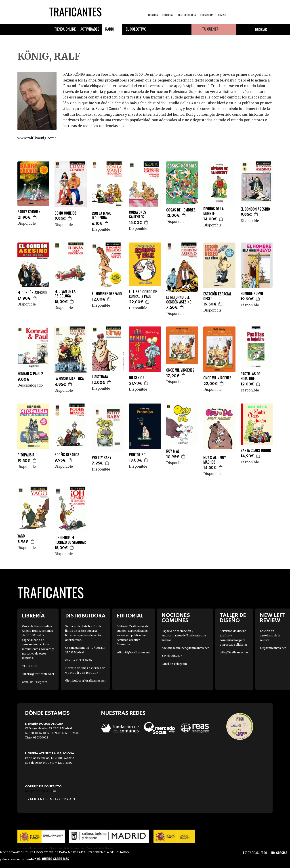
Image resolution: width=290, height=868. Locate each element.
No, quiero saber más (53, 859)
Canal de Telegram (35, 682)
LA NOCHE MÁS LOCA (69, 379)
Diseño (222, 15)
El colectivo (136, 29)
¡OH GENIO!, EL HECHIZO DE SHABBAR (70, 540)
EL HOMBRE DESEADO (107, 294)
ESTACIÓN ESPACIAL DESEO (217, 296)
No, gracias (279, 852)
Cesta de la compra (228, 29)
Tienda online (65, 29)
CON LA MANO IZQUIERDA (102, 216)
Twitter (165, 29)
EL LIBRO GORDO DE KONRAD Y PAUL (143, 294)
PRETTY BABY (102, 458)
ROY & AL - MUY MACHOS (215, 460)
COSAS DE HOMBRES (181, 210)
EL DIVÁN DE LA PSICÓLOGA (65, 294)
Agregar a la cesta (35, 217)
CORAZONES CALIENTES (138, 215)
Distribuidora (187, 15)
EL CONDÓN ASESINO (255, 209)
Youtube (186, 29)
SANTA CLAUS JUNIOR (256, 451)
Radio (110, 29)
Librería (33, 616)
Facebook (154, 29)
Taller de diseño (233, 618)
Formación (207, 15)
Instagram (175, 29)
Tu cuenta (210, 29)
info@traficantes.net (40, 791)
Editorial (168, 15)
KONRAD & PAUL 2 (30, 374)
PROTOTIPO (137, 455)
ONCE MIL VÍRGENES (180, 370)
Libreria (153, 15)
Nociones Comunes (176, 618)
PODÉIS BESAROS (67, 455)
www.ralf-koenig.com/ (37, 138)
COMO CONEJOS (66, 213)
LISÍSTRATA (100, 377)
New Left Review (273, 618)
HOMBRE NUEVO (252, 294)
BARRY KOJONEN (29, 212)
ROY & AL (173, 451)
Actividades (90, 29)
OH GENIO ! (137, 378)
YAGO (21, 536)
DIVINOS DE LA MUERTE (213, 211)
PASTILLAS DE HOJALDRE (250, 376)
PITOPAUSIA (26, 455)
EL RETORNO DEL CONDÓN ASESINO (179, 300)
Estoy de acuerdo (255, 852)
